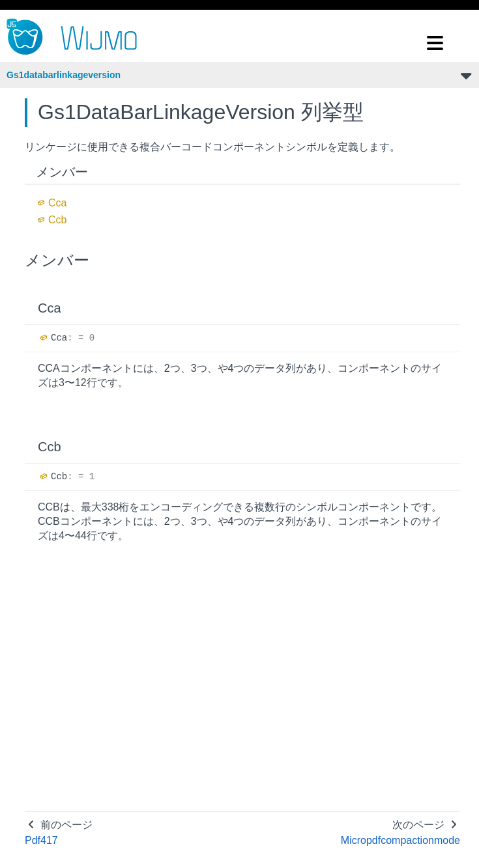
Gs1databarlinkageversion (64, 75)
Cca (57, 203)
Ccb (57, 220)
